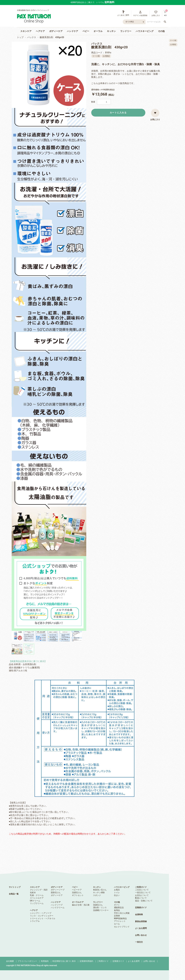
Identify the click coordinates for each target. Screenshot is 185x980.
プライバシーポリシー (27, 961)
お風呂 (117, 890)
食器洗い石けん (100, 890)
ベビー (86, 31)
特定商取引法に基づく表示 (64, 961)
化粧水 (33, 892)
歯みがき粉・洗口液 (81, 905)
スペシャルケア (37, 898)
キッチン (111, 31)
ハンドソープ (57, 905)
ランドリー (126, 31)
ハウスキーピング (145, 31)
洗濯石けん (77, 892)
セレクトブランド (122, 927)
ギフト (117, 905)
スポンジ (97, 895)
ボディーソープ (58, 890)
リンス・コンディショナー (42, 916)
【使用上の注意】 (72, 742)
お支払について (142, 895)
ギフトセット (78, 895)
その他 (161, 31)
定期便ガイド (141, 907)
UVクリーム (35, 901)
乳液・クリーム (37, 895)
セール (117, 924)
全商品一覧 (14, 894)
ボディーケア (56, 31)
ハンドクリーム (58, 907)
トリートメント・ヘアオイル (43, 918)
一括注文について (143, 892)
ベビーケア (77, 890)
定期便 (117, 916)
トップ (20, 37)
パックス (32, 37)
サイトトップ (15, 887)
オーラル (98, 31)
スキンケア (26, 31)
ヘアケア (40, 31)
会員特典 (139, 914)
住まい (117, 895)
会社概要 (10, 961)
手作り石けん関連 (122, 913)
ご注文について (142, 890)
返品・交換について (144, 901)
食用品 (117, 910)
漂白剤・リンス (100, 907)
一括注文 (139, 942)
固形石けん (56, 892)
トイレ (117, 892)
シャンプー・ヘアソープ (41, 913)
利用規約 (45, 961)
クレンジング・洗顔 (39, 890)
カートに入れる (118, 113)
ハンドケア (73, 31)
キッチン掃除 (99, 892)
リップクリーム (37, 903)
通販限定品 (119, 907)
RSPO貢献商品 (120, 918)
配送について (141, 898)
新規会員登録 (141, 921)
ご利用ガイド (141, 887)
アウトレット (120, 921)
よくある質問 (141, 928)
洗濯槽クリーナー (101, 910)
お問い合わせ (141, 935)
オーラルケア (78, 902)
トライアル (35, 921)
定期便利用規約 (86, 961)
